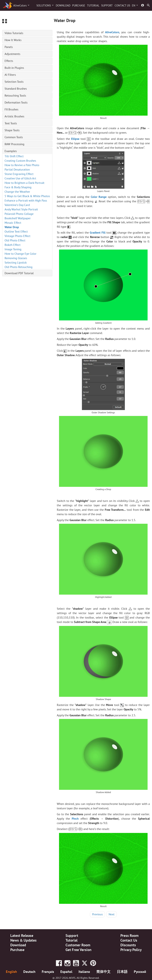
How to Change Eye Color (21, 254)
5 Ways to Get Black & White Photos (27, 196)
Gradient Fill (98, 232)
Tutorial (93, 5)
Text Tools (11, 123)
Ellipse (75, 139)
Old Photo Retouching (19, 267)
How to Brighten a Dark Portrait (24, 183)
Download (63, 5)
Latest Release (22, 935)
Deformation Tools (16, 102)
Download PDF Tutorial (19, 273)
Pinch (75, 818)
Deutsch (29, 971)
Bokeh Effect (13, 245)
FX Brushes (11, 109)
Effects (9, 61)
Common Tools (14, 137)
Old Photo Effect (15, 240)
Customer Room (78, 944)
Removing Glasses (16, 258)
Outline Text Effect (16, 232)
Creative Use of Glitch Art (20, 178)
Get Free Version (79, 949)
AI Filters (10, 75)
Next (112, 913)
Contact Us (122, 5)
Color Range (99, 197)
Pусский (140, 971)
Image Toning (13, 249)
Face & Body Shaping (18, 187)
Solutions (44, 5)
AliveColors (20, 5)
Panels (9, 47)
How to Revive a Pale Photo (22, 165)
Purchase (79, 5)
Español (66, 971)
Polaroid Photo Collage (19, 214)
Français (48, 971)
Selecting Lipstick (16, 263)
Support (107, 5)
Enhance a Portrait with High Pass (26, 201)
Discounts (128, 944)
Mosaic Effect (13, 223)
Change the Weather (17, 192)
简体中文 (103, 971)
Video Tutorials (14, 33)
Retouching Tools (15, 96)
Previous (97, 913)
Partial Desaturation (17, 170)
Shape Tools (12, 130)
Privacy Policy (131, 949)
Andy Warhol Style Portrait (21, 209)
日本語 (122, 971)
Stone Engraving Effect (19, 174)
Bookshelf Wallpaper (18, 218)
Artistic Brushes (14, 116)
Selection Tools (14, 82)
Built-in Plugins (14, 68)
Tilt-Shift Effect (14, 156)
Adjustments (12, 54)
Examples (11, 151)
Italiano (84, 971)
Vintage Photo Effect (17, 236)
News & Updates (23, 939)
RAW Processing (14, 144)
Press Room (129, 935)
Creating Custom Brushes (20, 161)
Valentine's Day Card (17, 205)
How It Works (13, 40)
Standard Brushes (16, 89)
